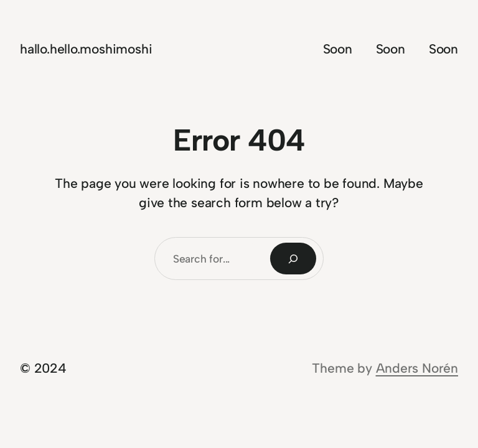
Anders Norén (417, 368)
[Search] (293, 259)
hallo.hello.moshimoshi (86, 49)
